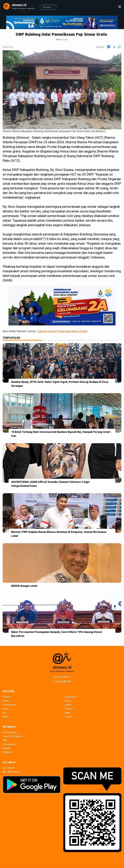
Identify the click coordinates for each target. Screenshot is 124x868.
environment (9, 705)
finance (7, 697)
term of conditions (13, 736)
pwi (5, 740)
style (5, 709)
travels (68, 717)
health (68, 705)
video (68, 713)
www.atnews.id (62, 677)
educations (70, 697)
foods (68, 701)
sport (6, 717)
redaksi (7, 748)
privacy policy (10, 732)
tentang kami (10, 744)
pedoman (8, 752)
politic (6, 701)
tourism (69, 709)
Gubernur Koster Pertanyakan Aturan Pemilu (62, 331)
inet (5, 713)
